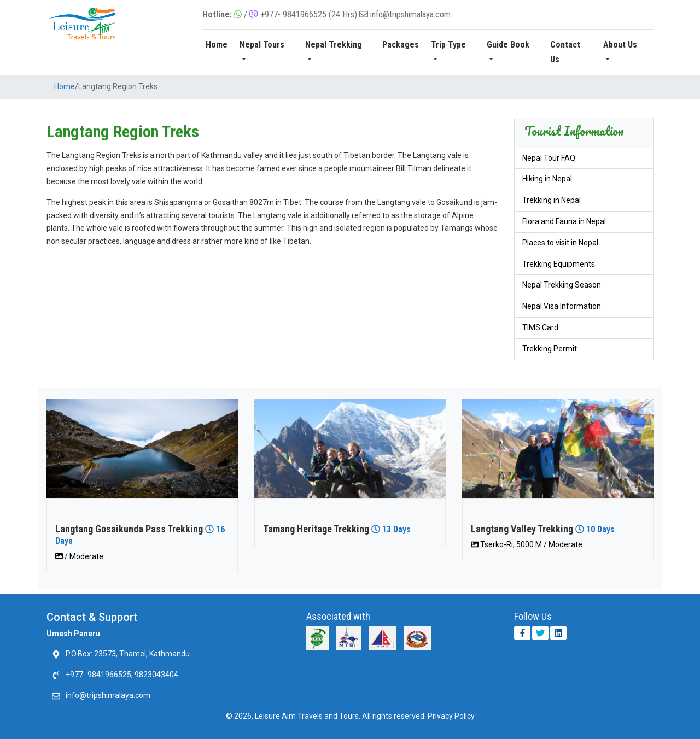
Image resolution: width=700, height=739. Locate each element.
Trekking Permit (550, 349)
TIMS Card (540, 327)
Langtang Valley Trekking (522, 529)
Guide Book (508, 45)
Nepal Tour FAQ (549, 158)
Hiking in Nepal (547, 179)
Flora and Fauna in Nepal (564, 221)
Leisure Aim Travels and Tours (307, 716)
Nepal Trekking (334, 45)
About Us (620, 45)
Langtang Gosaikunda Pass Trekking (129, 529)
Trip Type (448, 45)
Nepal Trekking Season (562, 285)
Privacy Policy (451, 716)
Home (217, 45)
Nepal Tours (262, 45)
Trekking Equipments (559, 264)
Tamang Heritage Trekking (316, 529)
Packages (401, 45)
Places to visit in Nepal (560, 243)
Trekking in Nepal (552, 200)
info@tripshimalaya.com (410, 14)
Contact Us (565, 52)
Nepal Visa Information (562, 306)
